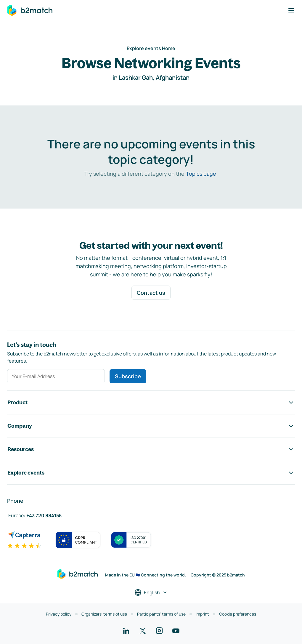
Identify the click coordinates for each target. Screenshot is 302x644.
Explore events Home (151, 48)
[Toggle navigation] (291, 10)
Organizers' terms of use (104, 614)
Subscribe (128, 376)
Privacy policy (59, 614)
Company (151, 426)
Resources (151, 449)
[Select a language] (151, 592)
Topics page (201, 174)
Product (151, 403)
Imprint (202, 614)
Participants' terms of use (161, 614)
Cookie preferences (238, 614)
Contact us (151, 293)
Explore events (151, 473)
